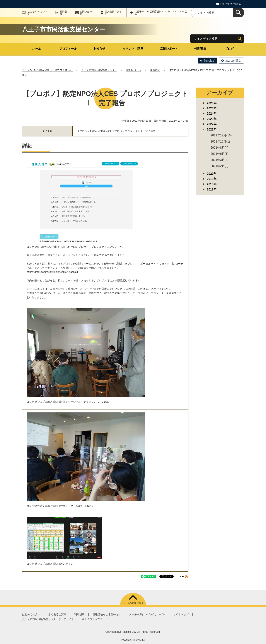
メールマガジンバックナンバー (147, 614)
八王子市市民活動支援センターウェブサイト (48, 619)
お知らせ (99, 49)
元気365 (140, 640)
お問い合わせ (86, 13)
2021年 (212, 129)
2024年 (212, 114)
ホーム (37, 49)
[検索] (238, 13)
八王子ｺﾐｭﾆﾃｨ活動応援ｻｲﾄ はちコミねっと (47, 70)
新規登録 (63, 13)
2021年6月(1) (219, 154)
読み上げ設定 (233, 61)
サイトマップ (181, 614)
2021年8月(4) (219, 148)
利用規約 (79, 614)
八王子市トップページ (95, 619)
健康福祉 (155, 70)
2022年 (212, 124)
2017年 (212, 189)
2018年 (212, 184)
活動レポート (169, 49)
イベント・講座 (133, 49)
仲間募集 (200, 49)
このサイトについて (37, 13)
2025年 (212, 108)
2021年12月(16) (221, 135)
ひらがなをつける (231, 4)
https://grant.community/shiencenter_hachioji (52, 272)
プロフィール (68, 49)
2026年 (212, 103)
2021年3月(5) (219, 160)
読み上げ (209, 61)
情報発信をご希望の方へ (107, 614)
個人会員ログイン (113, 13)
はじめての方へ (31, 614)
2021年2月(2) (219, 166)
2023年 (212, 119)
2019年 (212, 179)
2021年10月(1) (220, 142)
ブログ (229, 49)
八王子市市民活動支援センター (99, 70)
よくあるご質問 (57, 614)
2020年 (212, 174)
